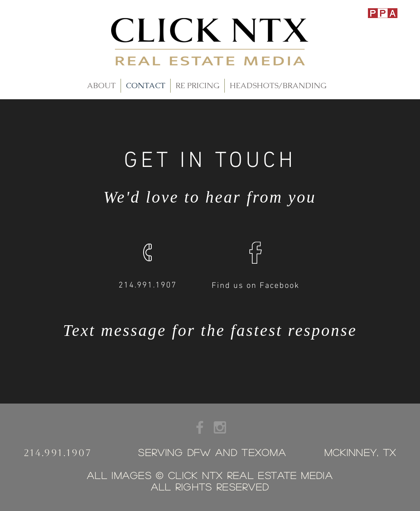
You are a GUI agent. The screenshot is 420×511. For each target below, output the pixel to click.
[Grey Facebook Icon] (200, 427)
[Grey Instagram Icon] (220, 427)
